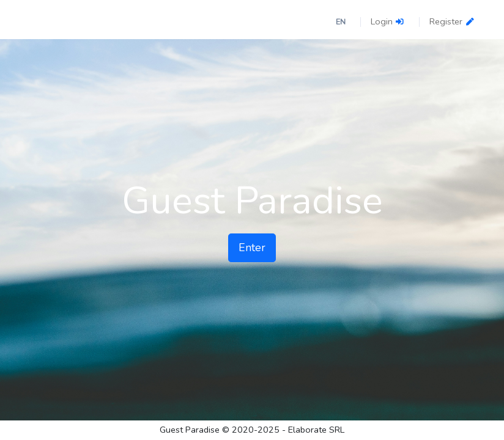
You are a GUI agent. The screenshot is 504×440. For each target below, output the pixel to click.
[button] (343, 21)
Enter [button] (252, 248)
